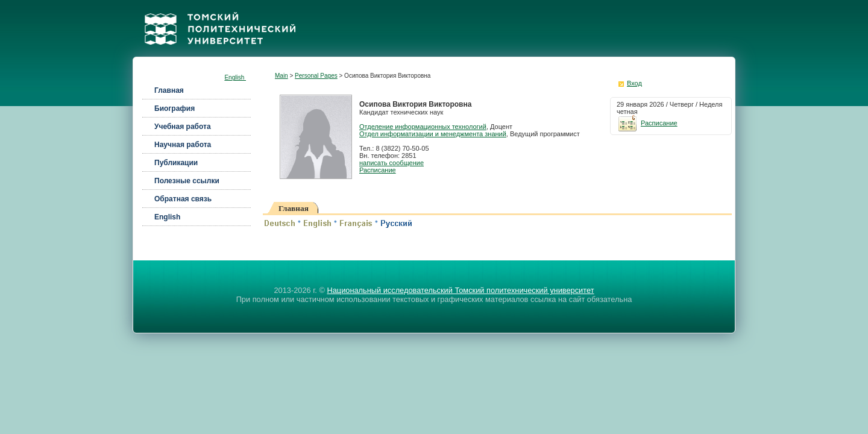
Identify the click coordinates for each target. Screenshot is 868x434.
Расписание (378, 170)
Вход (634, 83)
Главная (169, 90)
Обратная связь (183, 199)
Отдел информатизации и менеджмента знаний (433, 134)
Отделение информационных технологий (423, 127)
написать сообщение (392, 163)
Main (281, 76)
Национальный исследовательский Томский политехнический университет (460, 290)
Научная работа (183, 145)
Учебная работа (183, 127)
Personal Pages (316, 76)
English (235, 77)
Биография (175, 108)
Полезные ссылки (187, 181)
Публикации (176, 163)
